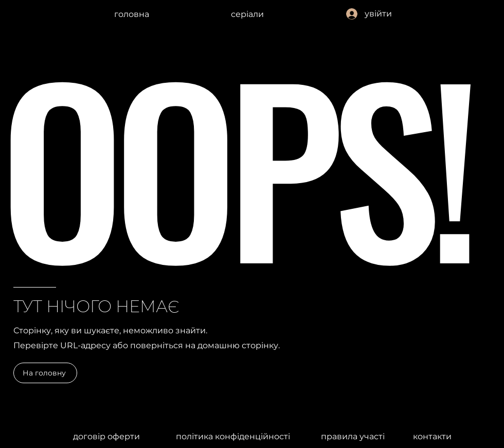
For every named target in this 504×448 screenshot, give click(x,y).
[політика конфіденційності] (233, 436)
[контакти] (432, 436)
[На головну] (45, 373)
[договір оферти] (106, 436)
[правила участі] (353, 436)
